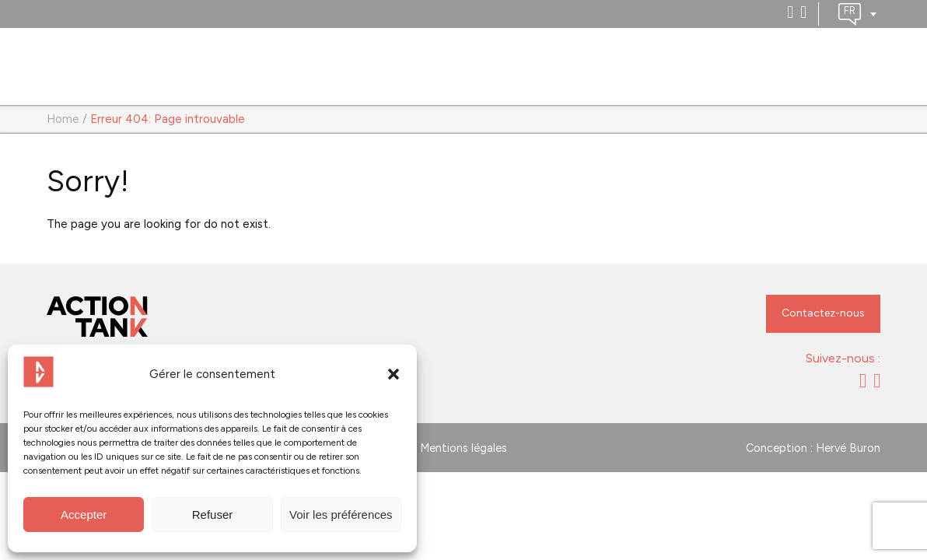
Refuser (213, 514)
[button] (394, 374)
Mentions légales (463, 448)
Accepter (84, 514)
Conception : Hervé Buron (813, 448)
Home (63, 119)
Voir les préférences (341, 514)
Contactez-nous (823, 313)
